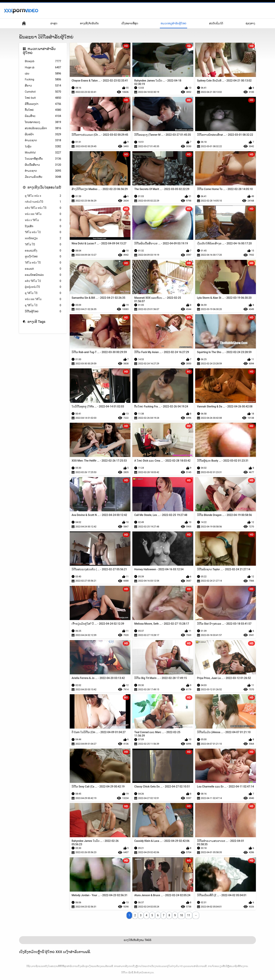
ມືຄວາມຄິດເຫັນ (43, 177)
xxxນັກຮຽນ (43, 238)
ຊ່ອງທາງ (250, 23)
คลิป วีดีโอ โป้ (43, 281)
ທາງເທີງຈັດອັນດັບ (89, 23)
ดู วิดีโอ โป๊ (43, 293)
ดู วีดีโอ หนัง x (43, 196)
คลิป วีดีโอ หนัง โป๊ (43, 208)
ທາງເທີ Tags (36, 322)
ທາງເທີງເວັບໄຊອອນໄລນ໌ (44, 187)
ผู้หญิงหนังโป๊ (43, 287)
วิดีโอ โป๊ (43, 244)
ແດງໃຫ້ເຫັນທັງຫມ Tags (138, 940)
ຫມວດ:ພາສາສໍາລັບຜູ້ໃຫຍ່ (39, 51)
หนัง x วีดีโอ (43, 220)
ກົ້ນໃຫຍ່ (43, 110)
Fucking (43, 80)
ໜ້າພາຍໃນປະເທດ (24, 23)
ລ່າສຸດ (54, 23)
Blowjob (43, 61)
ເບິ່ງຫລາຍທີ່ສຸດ (130, 23)
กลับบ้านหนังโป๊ (43, 202)
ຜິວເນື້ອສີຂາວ (43, 165)
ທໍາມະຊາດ (43, 171)
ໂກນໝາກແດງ (43, 122)
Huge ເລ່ (43, 67)
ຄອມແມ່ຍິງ (43, 251)
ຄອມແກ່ (43, 269)
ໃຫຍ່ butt (43, 98)
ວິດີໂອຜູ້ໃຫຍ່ (43, 311)
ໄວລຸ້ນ (43, 146)
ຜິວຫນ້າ (43, 134)
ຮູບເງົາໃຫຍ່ (43, 257)
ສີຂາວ (43, 86)
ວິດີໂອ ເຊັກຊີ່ (127, 973)
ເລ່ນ (43, 74)
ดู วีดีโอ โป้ (43, 305)
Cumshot (43, 92)
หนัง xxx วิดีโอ (43, 214)
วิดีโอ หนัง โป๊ (43, 263)
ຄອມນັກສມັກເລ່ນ (43, 275)
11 (189, 915)
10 (181, 915)
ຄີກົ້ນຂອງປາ (43, 104)
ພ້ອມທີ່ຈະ (43, 116)
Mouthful (43, 153)
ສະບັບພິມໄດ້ (216, 23)
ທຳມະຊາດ (43, 140)
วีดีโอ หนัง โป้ (43, 232)
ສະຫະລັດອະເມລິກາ (43, 128)
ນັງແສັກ (43, 226)
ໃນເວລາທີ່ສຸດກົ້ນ (43, 159)
